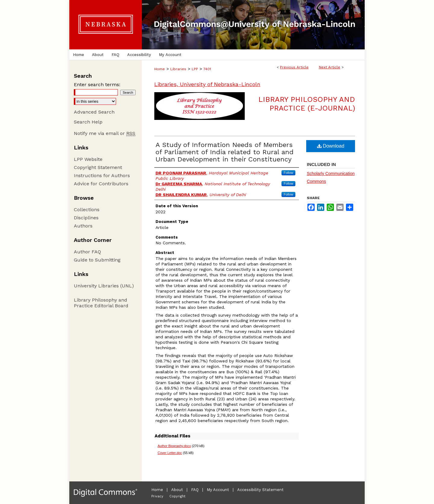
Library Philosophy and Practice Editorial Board (101, 303)
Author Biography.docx (174, 446)
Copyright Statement (98, 167)
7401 (207, 69)
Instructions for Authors (102, 175)
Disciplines (86, 218)
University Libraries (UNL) (104, 286)
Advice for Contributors (101, 184)
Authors (83, 226)
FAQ (195, 490)
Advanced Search (94, 112)
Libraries (178, 69)
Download (331, 146)
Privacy (157, 496)
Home (160, 69)
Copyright (177, 496)
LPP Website (88, 159)
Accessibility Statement (260, 490)
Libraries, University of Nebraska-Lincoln (207, 84)
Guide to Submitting (97, 260)
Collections (87, 210)
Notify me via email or (105, 133)
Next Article (330, 67)
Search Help (88, 122)
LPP (195, 69)
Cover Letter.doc (170, 453)
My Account (218, 490)
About (177, 490)
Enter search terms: (97, 85)
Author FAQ (87, 252)
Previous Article (294, 67)
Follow (288, 173)
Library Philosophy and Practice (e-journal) (307, 104)
